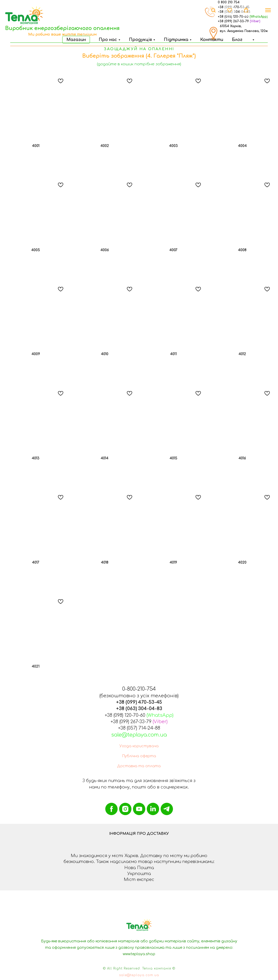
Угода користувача (139, 746)
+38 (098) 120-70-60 (125, 715)
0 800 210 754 (229, 2)
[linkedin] (153, 809)
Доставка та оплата (139, 766)
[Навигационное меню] (268, 10)
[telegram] (167, 809)
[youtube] (139, 809)
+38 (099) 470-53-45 (139, 702)
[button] (253, 40)
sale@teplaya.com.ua (139, 735)
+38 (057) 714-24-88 (139, 728)
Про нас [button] (108, 40)
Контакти (212, 40)
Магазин (76, 40)
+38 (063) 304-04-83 (139, 709)
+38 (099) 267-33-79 (233, 21)
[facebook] (111, 809)
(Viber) (255, 21)
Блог (237, 40)
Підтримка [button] (176, 40)
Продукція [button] (140, 40)
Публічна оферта (139, 756)
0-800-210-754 (139, 689)
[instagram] (125, 809)
